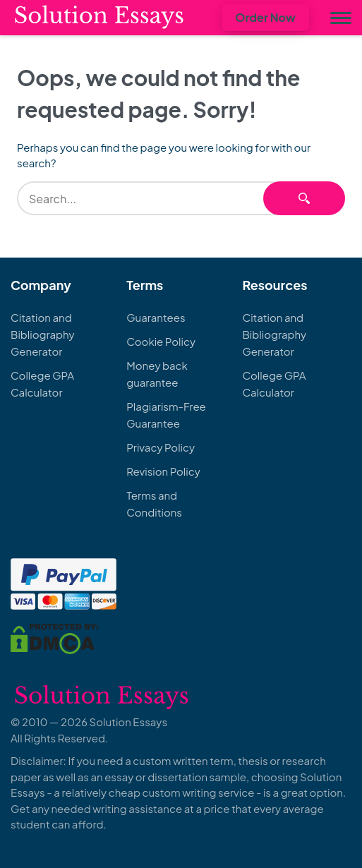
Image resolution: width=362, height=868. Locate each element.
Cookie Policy (161, 341)
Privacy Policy (161, 447)
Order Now (265, 17)
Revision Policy (163, 471)
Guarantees (156, 317)
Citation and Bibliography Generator (43, 334)
